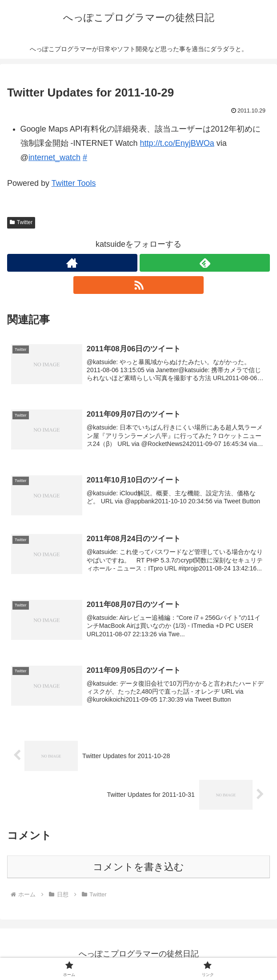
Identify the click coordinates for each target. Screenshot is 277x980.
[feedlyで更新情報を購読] (205, 263)
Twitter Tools (74, 183)
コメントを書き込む (138, 867)
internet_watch (54, 157)
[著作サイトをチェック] (72, 263)
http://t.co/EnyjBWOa (177, 143)
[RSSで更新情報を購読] (138, 285)
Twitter (21, 222)
